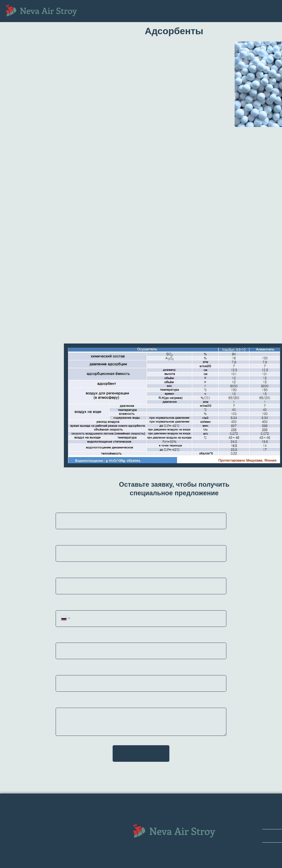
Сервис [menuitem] (144, 11)
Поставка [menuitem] (110, 16)
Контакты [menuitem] (139, 16)
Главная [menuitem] (100, 6)
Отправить (141, 753)
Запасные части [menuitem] (110, 11)
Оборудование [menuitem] (134, 6)
